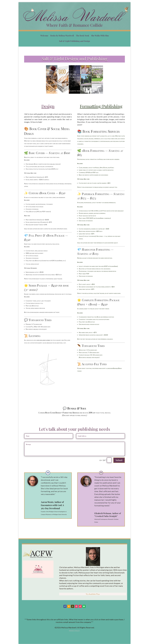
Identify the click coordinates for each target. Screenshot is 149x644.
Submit (119, 460)
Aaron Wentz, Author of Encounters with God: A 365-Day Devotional (52, 505)
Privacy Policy (74, 631)
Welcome (44, 36)
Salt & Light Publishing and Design (74, 41)
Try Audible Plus (93, 594)
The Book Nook (83, 36)
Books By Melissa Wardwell (62, 36)
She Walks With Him (100, 36)
